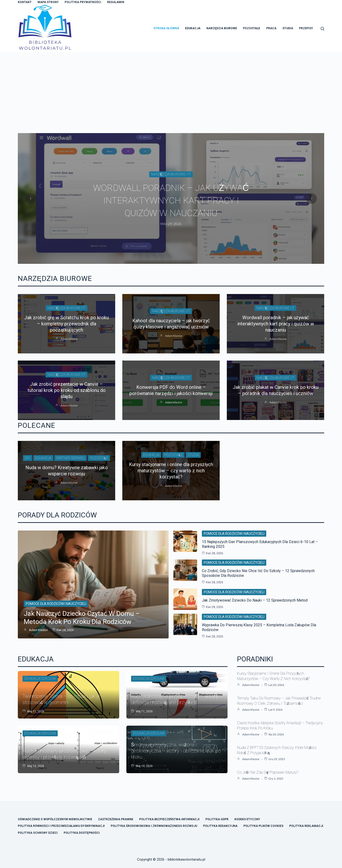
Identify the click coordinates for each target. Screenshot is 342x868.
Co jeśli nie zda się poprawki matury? (268, 772)
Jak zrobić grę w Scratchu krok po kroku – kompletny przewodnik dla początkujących (66, 324)
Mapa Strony (48, 2)
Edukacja (193, 28)
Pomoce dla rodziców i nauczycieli (56, 604)
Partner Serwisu (71, 458)
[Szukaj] (322, 29)
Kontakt (25, 2)
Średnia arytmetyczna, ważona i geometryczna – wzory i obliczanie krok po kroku (176, 751)
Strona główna (166, 28)
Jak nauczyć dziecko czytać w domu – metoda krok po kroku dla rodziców (82, 618)
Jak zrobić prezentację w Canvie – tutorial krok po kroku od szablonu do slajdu (67, 390)
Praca (271, 28)
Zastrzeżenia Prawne (116, 819)
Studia (288, 28)
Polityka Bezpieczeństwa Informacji (169, 819)
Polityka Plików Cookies (263, 826)
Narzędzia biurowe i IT (171, 175)
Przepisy (306, 28)
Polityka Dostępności (82, 833)
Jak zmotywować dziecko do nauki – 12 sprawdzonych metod (255, 600)
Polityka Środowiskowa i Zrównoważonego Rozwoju (154, 826)
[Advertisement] (171, 88)
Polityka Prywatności (83, 2)
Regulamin (116, 2)
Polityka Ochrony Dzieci (38, 833)
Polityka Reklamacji (306, 826)
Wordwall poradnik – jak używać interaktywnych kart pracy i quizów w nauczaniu (171, 201)
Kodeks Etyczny (247, 819)
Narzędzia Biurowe (222, 28)
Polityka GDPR (217, 819)
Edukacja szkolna (40, 679)
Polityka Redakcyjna (220, 826)
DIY (28, 458)
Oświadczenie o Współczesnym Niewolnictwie (55, 819)
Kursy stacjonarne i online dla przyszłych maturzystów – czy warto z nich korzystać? (171, 471)
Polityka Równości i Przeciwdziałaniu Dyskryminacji (61, 826)
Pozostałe (252, 28)
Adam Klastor (69, 339)
